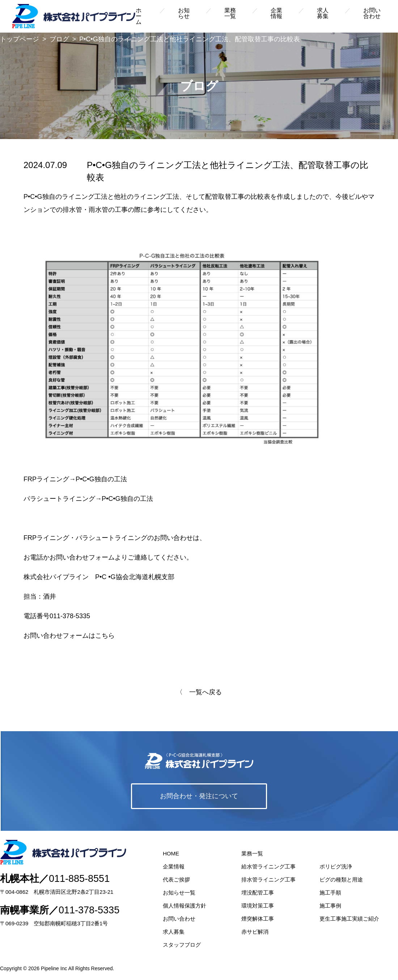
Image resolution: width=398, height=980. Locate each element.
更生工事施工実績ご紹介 (349, 919)
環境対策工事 (258, 906)
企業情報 (276, 13)
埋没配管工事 (258, 893)
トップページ (20, 39)
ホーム (139, 16)
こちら (105, 636)
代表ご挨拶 (176, 880)
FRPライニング (46, 479)
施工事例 (330, 906)
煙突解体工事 (258, 919)
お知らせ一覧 (179, 893)
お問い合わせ (372, 13)
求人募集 (323, 13)
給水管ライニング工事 (268, 866)
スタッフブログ (182, 945)
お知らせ (184, 13)
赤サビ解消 (255, 932)
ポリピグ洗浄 (336, 866)
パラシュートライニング (59, 499)
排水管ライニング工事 (268, 880)
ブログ (59, 39)
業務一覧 (230, 13)
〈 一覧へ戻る (199, 692)
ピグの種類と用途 (341, 880)
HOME (171, 853)
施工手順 (330, 893)
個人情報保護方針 (185, 906)
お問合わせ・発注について (199, 796)
